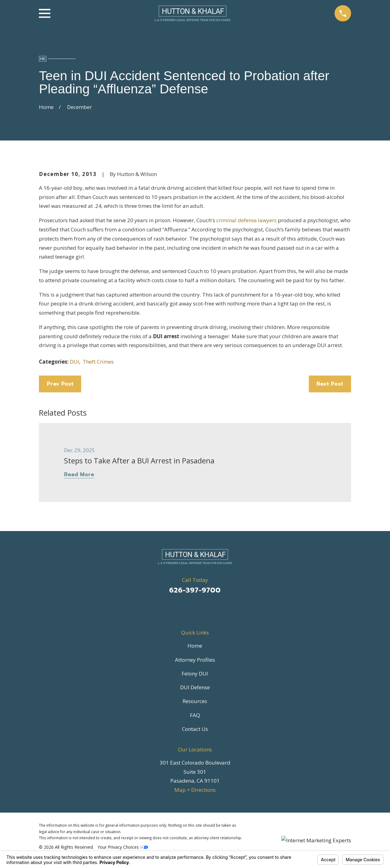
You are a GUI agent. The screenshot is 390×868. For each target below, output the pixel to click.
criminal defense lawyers (246, 220)
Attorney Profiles (195, 660)
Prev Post (60, 384)
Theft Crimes (98, 362)
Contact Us (195, 729)
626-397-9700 (195, 590)
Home (195, 646)
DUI (74, 362)
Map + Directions (195, 790)
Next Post (330, 384)
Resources (195, 701)
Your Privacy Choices (123, 847)
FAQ (195, 715)
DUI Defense (195, 687)
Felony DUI (195, 673)
